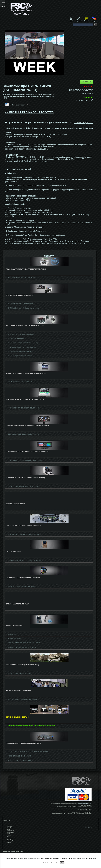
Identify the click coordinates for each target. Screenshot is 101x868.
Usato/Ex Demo (11, 828)
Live (8, 836)
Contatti (9, 835)
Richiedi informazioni (19, 105)
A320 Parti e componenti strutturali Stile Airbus (22, 647)
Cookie (9, 842)
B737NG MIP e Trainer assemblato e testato (21, 334)
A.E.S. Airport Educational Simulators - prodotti (22, 278)
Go (95, 25)
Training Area (11, 841)
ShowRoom (10, 831)
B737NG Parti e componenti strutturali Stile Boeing (23, 343)
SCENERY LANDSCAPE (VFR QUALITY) (20, 673)
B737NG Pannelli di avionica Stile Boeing (20, 351)
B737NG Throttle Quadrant (16, 339)
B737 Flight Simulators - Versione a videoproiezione (23, 308)
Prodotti (9, 826)
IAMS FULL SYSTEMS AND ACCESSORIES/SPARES (24, 534)
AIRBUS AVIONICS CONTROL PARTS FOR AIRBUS (24, 643)
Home (8, 825)
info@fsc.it (88, 827)
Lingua (94, 21)
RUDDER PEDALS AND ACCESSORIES (20, 760)
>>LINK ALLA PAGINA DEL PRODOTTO (29, 112)
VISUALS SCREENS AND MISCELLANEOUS (22, 382)
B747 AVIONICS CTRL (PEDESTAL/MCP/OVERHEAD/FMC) (26, 560)
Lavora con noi (11, 838)
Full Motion (10, 832)
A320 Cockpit (12, 634)
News (8, 834)
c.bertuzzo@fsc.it (83, 123)
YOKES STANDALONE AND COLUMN (20, 756)
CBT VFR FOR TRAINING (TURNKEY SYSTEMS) (23, 486)
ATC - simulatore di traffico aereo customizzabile (22, 700)
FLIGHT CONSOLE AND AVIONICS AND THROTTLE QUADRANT (28, 752)
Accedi (71, 21)
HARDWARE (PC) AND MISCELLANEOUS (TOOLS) (24, 408)
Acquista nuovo (86, 82)
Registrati (79, 21)
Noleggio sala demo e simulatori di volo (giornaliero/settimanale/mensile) (31, 726)
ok (62, 863)
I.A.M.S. (9, 829)
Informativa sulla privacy (50, 858)
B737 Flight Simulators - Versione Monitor (20, 304)
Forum (9, 839)
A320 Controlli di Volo (14, 639)
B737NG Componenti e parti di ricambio (20, 356)
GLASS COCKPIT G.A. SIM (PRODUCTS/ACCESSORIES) (26, 460)
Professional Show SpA (85, 804)
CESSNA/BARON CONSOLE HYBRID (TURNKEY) (23, 434)
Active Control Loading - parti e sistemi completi (22, 347)
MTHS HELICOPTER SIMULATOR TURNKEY (22, 586)
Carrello (87, 21)
